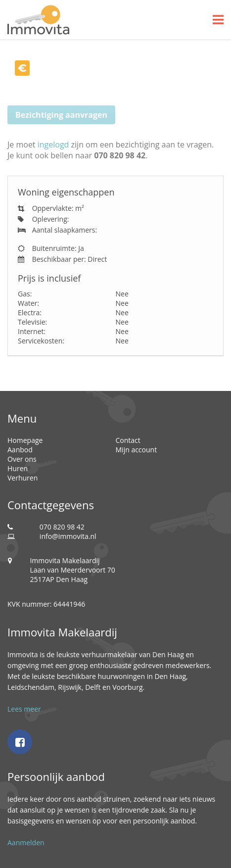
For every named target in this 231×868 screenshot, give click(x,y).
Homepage (25, 440)
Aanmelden (26, 843)
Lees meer (24, 709)
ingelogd (53, 145)
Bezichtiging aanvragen (61, 115)
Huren (18, 468)
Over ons (22, 459)
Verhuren (23, 478)
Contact (128, 440)
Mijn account (137, 450)
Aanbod (20, 450)
